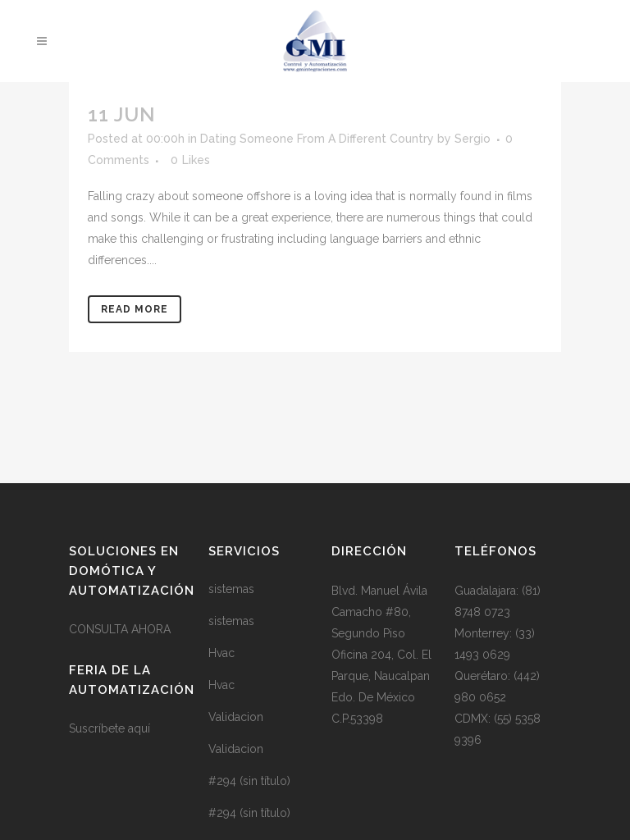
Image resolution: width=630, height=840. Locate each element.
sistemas (231, 589)
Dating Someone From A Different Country (317, 139)
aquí (139, 728)
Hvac (221, 653)
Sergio (472, 139)
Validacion (236, 717)
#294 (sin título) (249, 781)
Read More (135, 309)
